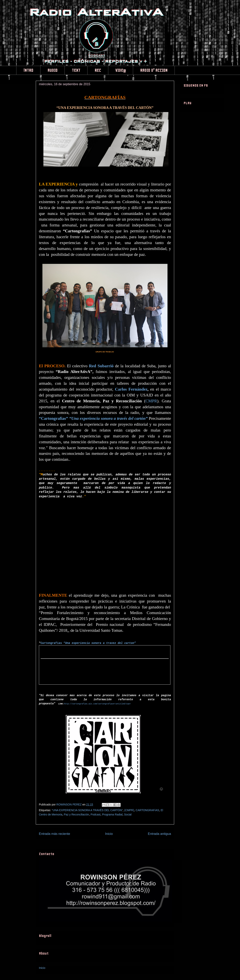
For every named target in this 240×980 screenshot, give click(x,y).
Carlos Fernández (131, 389)
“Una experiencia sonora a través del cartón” (108, 418)
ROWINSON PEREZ (69, 804)
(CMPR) (129, 810)
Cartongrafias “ (88, 643)
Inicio (109, 834)
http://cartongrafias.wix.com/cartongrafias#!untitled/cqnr (97, 704)
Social (128, 814)
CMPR (151, 401)
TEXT (76, 70)
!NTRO (28, 70)
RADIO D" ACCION (154, 70)
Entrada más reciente (55, 834)
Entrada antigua (160, 834)
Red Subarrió (101, 366)
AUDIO (52, 70)
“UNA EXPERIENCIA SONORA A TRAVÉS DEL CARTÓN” (87, 810)
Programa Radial (112, 814)
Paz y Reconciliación (77, 814)
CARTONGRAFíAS (147, 810)
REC (98, 70)
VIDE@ (121, 70)
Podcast (96, 814)
